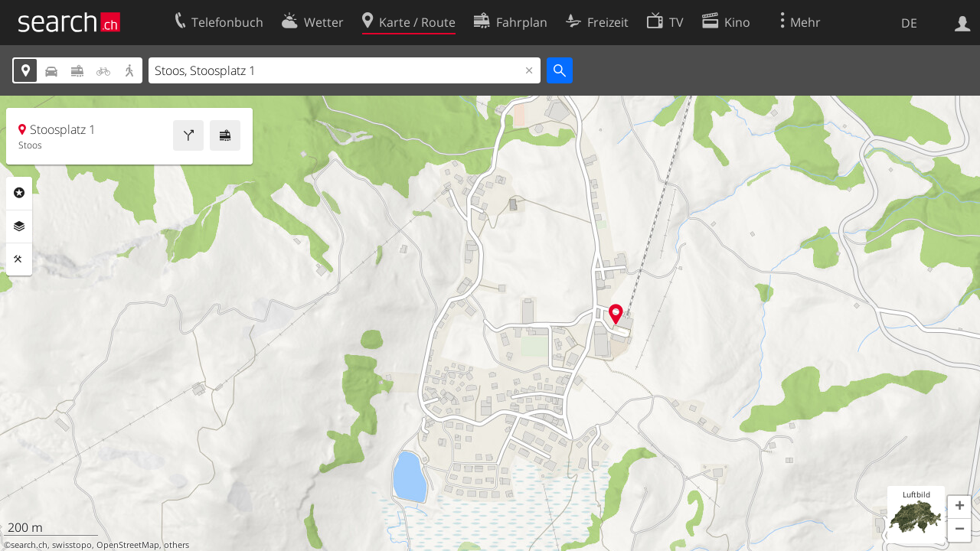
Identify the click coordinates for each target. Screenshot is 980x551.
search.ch (29, 545)
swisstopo (72, 545)
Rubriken (19, 193)
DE (909, 23)
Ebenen (19, 227)
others (176, 545)
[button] (959, 507)
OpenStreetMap (128, 545)
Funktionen (19, 259)
